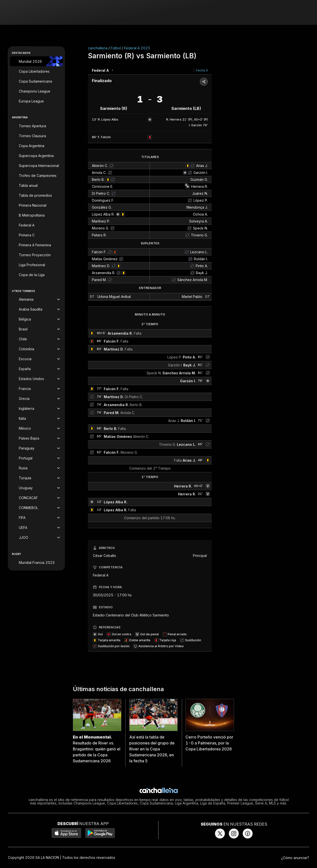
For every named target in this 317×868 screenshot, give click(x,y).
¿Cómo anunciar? (295, 858)
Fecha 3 (202, 70)
